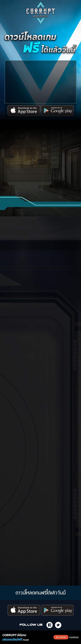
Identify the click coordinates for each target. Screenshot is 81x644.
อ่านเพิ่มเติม (74, 637)
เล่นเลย (61, 637)
